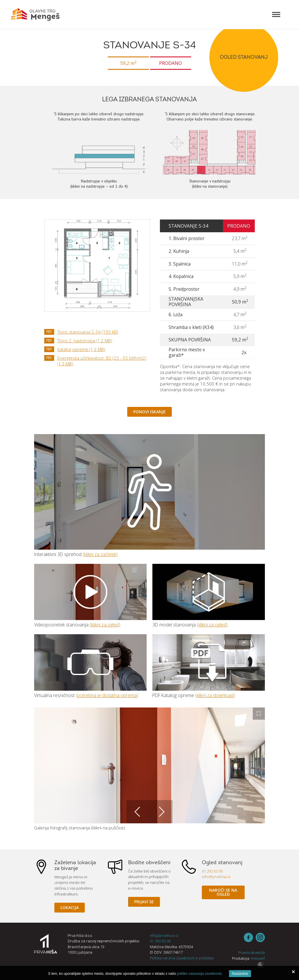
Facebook (248, 937)
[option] (150, 765)
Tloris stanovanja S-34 (88, 332)
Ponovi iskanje (149, 412)
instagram (260, 937)
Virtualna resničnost (90, 662)
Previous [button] (138, 812)
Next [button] (161, 812)
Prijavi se (144, 902)
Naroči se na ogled (223, 892)
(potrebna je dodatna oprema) (107, 695)
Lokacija (70, 907)
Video (90, 592)
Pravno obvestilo (252, 953)
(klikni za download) (215, 695)
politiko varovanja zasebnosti (199, 974)
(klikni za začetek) (100, 554)
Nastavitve (240, 974)
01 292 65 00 (212, 871)
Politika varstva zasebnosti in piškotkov (182, 958)
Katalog (209, 662)
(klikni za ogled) (105, 625)
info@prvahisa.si (216, 877)
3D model (209, 592)
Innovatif (258, 958)
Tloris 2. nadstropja (85, 341)
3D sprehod (149, 492)
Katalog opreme (81, 349)
